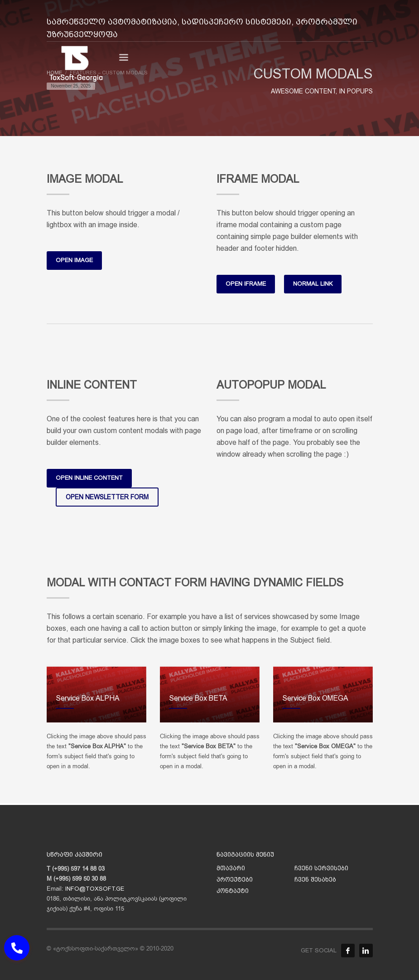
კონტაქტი (233, 891)
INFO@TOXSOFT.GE (95, 889)
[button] (17, 948)
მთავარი (231, 868)
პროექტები (235, 880)
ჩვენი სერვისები (321, 868)
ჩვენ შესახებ (315, 880)
